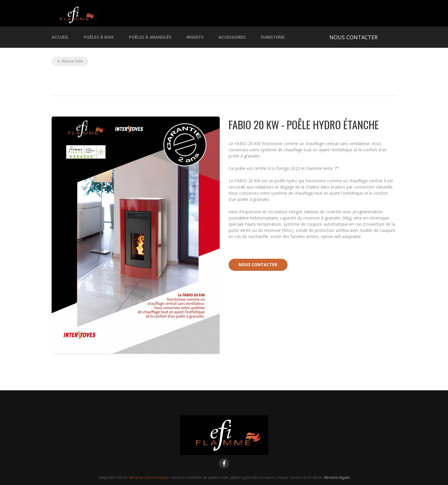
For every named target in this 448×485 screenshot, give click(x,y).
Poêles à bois (99, 37)
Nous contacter (258, 264)
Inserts (195, 37)
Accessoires (232, 37)
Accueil (60, 37)
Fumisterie (273, 37)
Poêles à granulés (150, 37)
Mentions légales (337, 477)
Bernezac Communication (149, 477)
